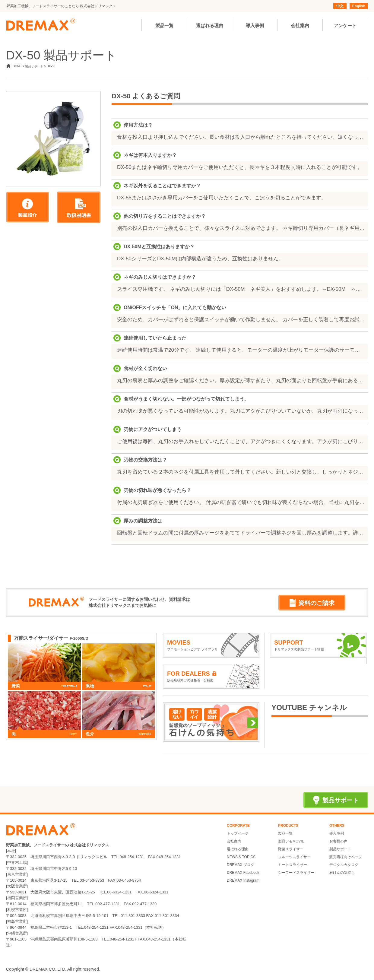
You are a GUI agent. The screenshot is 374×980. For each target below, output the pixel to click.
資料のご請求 (312, 603)
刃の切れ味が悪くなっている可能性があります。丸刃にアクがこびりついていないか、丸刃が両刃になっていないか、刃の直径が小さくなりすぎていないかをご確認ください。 (241, 411)
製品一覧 (285, 833)
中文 (340, 6)
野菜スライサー (291, 849)
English (359, 6)
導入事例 (337, 833)
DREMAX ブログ (241, 865)
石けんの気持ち (342, 873)
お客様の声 (338, 841)
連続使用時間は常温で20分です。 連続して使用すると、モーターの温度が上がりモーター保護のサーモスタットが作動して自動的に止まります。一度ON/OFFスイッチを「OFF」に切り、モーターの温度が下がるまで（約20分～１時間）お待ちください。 (241, 350)
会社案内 (234, 841)
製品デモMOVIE (291, 841)
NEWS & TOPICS (241, 857)
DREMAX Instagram (243, 880)
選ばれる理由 (238, 849)
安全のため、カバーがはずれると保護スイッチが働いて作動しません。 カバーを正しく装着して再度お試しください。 (241, 320)
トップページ (238, 833)
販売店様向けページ (346, 857)
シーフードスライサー (296, 873)
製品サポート (340, 849)
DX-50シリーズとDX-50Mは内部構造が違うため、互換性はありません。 (200, 259)
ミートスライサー (293, 865)
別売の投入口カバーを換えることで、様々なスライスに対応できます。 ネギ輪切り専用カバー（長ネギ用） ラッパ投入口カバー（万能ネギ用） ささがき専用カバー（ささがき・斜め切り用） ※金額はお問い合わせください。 (241, 228)
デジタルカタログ (344, 865)
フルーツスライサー (294, 857)
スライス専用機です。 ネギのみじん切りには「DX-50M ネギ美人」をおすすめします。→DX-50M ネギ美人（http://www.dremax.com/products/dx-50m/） (241, 289)
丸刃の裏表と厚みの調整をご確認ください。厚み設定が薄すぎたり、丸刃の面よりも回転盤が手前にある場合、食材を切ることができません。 (241, 381)
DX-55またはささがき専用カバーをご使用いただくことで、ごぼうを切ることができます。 (222, 198)
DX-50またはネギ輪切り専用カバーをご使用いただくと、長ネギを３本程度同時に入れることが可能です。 (240, 167)
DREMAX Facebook (243, 873)
